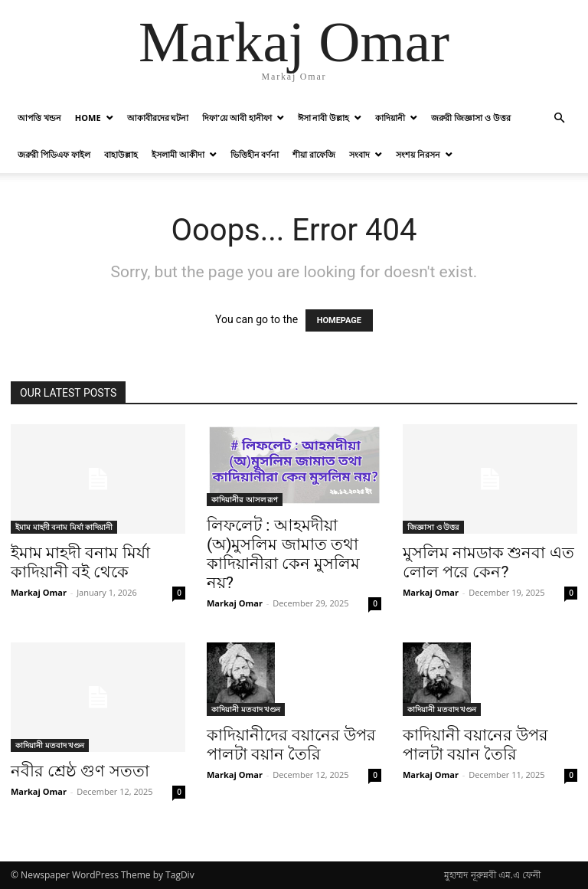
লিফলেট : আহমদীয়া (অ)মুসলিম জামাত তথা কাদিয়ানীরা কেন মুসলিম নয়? (283, 554)
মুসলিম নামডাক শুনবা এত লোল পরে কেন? (488, 562)
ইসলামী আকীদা (178, 154)
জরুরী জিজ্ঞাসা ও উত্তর (471, 118)
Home (88, 118)
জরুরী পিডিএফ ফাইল (54, 154)
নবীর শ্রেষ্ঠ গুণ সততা (80, 771)
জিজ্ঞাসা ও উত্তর (433, 527)
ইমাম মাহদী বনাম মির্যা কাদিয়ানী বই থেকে (80, 562)
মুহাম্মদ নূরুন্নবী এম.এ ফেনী (492, 875)
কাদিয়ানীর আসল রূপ (245, 499)
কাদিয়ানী (390, 118)
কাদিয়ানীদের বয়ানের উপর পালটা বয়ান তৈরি (291, 745)
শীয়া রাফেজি (314, 154)
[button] (559, 118)
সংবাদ (359, 154)
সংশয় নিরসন (418, 154)
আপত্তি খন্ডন (39, 118)
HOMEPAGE (339, 320)
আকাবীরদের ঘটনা (158, 118)
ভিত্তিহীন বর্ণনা (255, 154)
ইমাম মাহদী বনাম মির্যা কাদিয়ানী (64, 527)
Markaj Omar (39, 592)
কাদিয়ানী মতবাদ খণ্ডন (50, 745)
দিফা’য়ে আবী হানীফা (237, 118)
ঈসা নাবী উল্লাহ (324, 118)
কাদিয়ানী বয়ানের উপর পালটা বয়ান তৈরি (475, 745)
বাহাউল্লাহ (121, 154)
